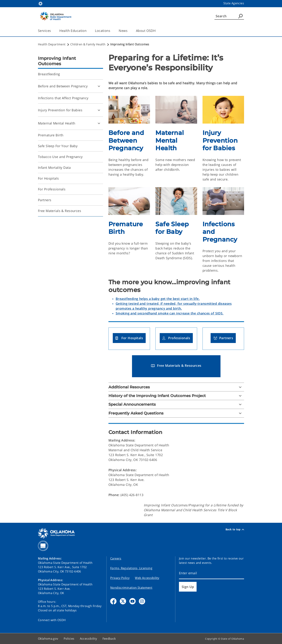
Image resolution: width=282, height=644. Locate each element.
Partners (45, 200)
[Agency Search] (240, 16)
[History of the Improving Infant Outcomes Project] (176, 396)
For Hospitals (48, 178)
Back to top (235, 529)
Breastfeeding (49, 74)
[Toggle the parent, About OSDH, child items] (157, 31)
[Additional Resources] (176, 387)
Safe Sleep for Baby (172, 228)
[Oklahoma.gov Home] (40, 3)
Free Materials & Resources (60, 211)
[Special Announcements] (176, 404)
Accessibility (88, 639)
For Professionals (52, 189)
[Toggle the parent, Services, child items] (52, 31)
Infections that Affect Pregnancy (63, 98)
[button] (129, 338)
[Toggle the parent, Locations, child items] (111, 31)
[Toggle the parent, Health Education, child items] (88, 31)
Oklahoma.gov (48, 639)
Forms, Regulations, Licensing (131, 568)
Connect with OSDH (52, 620)
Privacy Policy (120, 578)
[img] (129, 110)
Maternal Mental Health (57, 123)
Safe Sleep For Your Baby (58, 146)
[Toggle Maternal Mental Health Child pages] (99, 123)
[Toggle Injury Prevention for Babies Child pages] (99, 110)
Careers (116, 558)
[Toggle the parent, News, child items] (129, 31)
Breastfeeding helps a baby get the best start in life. (158, 299)
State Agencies (234, 3)
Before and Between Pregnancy (63, 86)
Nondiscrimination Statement (131, 588)
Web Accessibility (147, 578)
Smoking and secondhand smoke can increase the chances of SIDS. (170, 313)
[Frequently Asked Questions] (176, 413)
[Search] (229, 16)
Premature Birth (51, 135)
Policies (69, 639)
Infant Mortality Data (54, 168)
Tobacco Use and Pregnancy (60, 157)
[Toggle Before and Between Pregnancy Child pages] (99, 86)
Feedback (109, 639)
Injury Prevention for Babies (60, 110)
